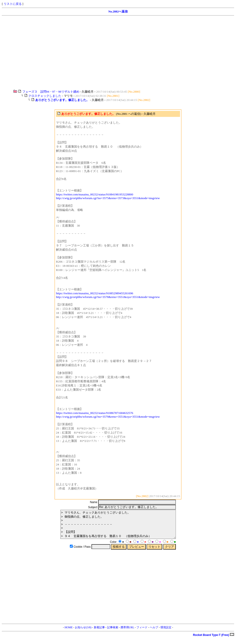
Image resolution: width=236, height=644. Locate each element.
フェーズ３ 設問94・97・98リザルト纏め (51, 92)
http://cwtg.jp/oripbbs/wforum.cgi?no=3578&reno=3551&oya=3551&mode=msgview (108, 297)
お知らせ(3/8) (83, 633)
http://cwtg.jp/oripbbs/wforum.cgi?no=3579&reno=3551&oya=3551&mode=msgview (108, 417)
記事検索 (113, 633)
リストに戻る (13, 4)
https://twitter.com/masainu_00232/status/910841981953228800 (95, 194)
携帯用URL (127, 633)
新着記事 (99, 633)
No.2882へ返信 (118, 11)
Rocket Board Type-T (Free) (214, 641)
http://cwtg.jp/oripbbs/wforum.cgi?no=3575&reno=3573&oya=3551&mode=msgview (108, 198)
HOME (69, 633)
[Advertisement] (118, 53)
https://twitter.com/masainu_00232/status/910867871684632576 (95, 413)
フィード (142, 633)
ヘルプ (154, 633)
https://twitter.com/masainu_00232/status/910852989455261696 (95, 293)
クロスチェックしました (45, 96)
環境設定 (166, 633)
